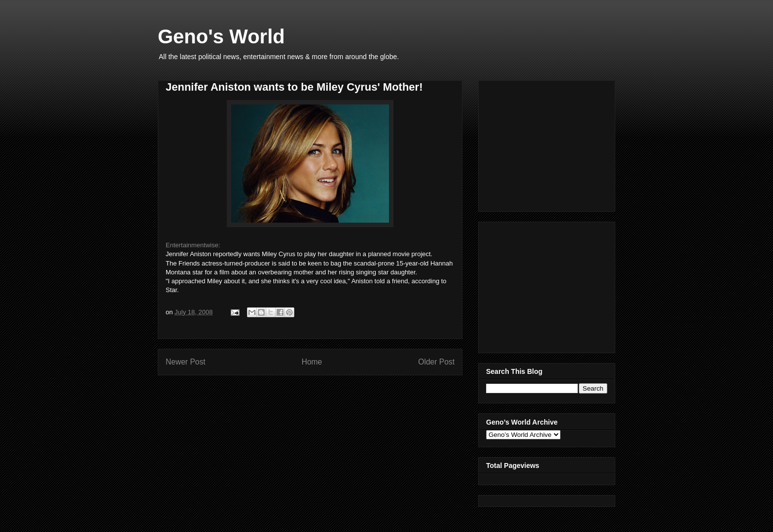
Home (312, 362)
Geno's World (221, 36)
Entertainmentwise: (193, 245)
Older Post (436, 362)
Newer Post (186, 362)
